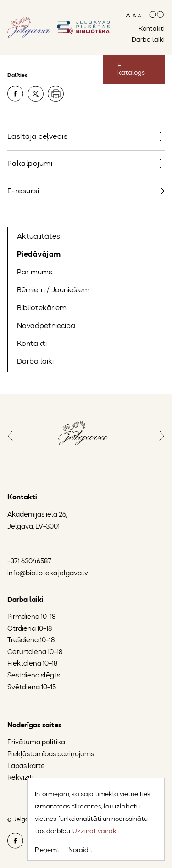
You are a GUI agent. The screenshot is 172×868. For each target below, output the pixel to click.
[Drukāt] (56, 94)
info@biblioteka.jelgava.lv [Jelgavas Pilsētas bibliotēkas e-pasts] (48, 574)
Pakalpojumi (30, 164)
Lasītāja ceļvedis (37, 137)
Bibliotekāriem (42, 308)
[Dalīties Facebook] (16, 95)
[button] (10, 435)
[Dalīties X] (36, 95)
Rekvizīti (20, 778)
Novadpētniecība (46, 326)
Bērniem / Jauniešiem (53, 290)
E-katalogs (131, 69)
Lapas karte (26, 767)
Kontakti (152, 29)
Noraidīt (80, 850)
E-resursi (23, 191)
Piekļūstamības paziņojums (51, 755)
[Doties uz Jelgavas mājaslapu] (28, 27)
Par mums (35, 273)
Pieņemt (47, 850)
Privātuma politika (36, 743)
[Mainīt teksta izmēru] (133, 15)
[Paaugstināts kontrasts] (157, 15)
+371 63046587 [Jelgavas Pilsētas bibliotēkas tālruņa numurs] (29, 562)
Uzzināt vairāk (94, 831)
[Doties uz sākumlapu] (83, 27)
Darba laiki (148, 40)
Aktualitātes (39, 237)
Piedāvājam (39, 255)
